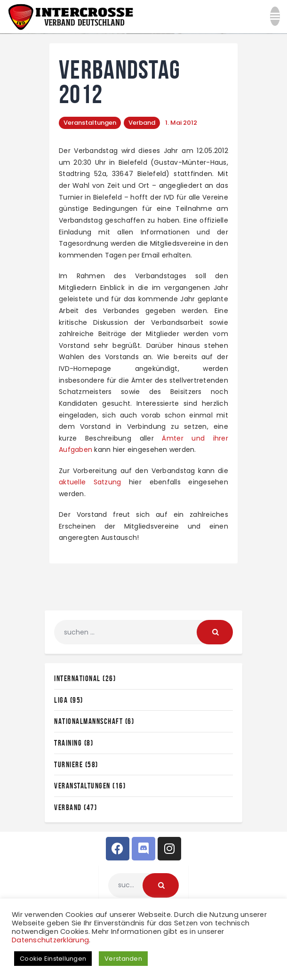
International (77, 678)
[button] (275, 19)
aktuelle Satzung (90, 482)
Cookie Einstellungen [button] (53, 959)
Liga (61, 700)
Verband (142, 123)
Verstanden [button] (123, 959)
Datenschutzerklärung (50, 940)
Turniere (68, 764)
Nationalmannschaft (88, 721)
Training (68, 743)
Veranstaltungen (90, 123)
